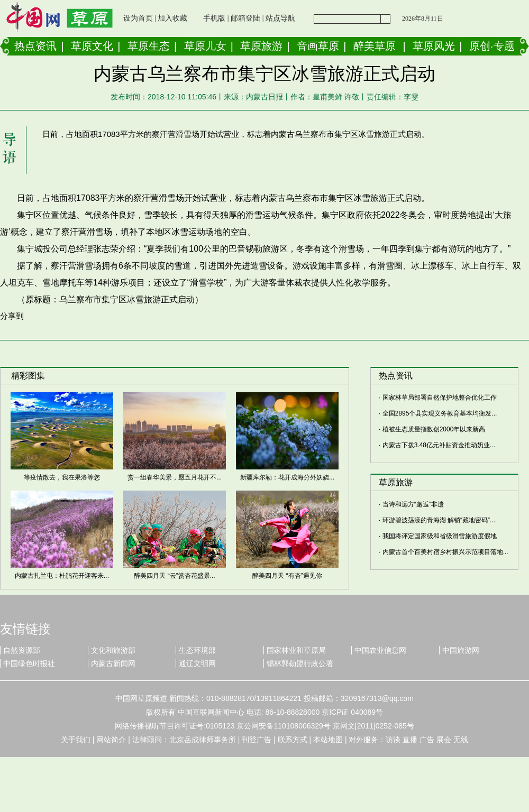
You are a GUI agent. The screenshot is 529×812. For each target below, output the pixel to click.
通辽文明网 (197, 663)
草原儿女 (205, 46)
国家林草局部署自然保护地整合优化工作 (440, 398)
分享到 (12, 316)
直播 (410, 740)
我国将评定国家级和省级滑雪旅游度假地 (440, 536)
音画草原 (318, 46)
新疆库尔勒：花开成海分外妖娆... (287, 477)
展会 (444, 740)
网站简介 (111, 740)
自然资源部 (22, 650)
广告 (427, 740)
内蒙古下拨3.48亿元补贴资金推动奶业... (439, 445)
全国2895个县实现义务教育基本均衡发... (440, 413)
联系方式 (293, 740)
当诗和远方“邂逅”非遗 (413, 504)
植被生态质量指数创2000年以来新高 (434, 429)
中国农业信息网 (380, 650)
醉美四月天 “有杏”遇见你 (287, 576)
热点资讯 (35, 46)
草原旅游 (261, 46)
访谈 (393, 740)
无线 (461, 740)
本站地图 (328, 740)
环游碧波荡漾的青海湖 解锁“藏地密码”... (439, 520)
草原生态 (149, 46)
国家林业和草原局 (296, 650)
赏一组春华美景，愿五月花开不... (175, 477)
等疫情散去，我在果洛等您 (62, 477)
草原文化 (92, 46)
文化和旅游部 (113, 650)
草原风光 (434, 46)
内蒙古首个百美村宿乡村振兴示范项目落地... (445, 552)
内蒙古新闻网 (113, 663)
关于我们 (76, 740)
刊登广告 (257, 740)
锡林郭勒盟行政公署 (300, 663)
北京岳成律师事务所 (203, 740)
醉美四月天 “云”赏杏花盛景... (174, 576)
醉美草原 (375, 46)
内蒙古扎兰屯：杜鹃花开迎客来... (62, 576)
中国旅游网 (461, 650)
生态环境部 (197, 650)
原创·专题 (492, 46)
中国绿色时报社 (29, 663)
